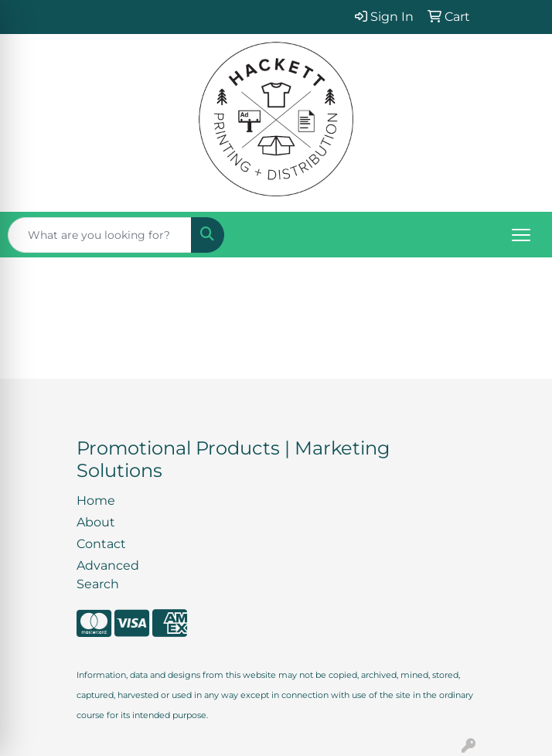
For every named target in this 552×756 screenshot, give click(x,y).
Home (96, 501)
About (96, 522)
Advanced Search (108, 575)
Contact (101, 544)
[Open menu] (521, 235)
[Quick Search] (100, 235)
